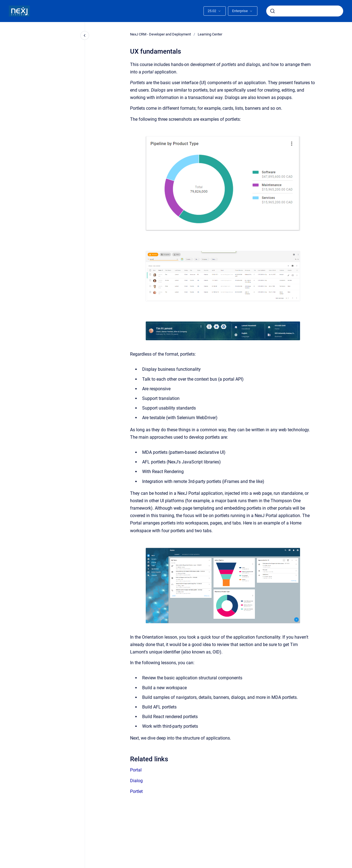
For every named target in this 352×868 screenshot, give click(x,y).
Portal (136, 770)
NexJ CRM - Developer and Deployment (160, 34)
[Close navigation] (85, 35)
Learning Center (210, 34)
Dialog (136, 781)
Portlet (136, 791)
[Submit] (273, 11)
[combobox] (305, 11)
